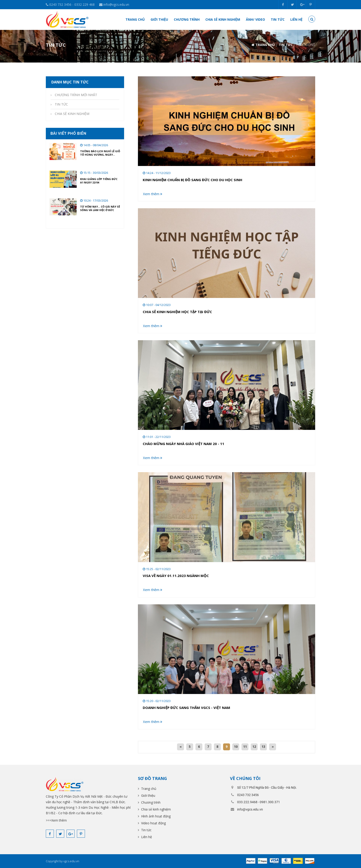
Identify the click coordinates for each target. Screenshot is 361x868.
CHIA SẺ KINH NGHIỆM (72, 114)
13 (263, 747)
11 (245, 747)
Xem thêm (153, 194)
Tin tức (278, 19)
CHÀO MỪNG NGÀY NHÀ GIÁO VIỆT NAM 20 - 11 (183, 444)
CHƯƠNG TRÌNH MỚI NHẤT (76, 95)
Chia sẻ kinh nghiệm (223, 19)
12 (254, 747)
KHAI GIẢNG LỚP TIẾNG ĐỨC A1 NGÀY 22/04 (99, 181)
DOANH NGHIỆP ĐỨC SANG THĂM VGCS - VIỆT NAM (186, 708)
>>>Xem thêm (56, 820)
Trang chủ (135, 19)
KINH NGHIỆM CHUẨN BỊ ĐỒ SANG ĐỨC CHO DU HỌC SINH (192, 180)
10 (236, 747)
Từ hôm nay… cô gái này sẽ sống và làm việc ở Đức (100, 208)
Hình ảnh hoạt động (155, 816)
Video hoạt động (153, 823)
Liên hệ (296, 19)
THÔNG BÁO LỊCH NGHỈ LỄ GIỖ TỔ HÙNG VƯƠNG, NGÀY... (100, 153)
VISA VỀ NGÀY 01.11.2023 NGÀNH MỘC (176, 576)
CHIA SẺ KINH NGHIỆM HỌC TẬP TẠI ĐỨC (177, 312)
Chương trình (187, 19)
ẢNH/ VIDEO (255, 19)
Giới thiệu (159, 19)
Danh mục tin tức (70, 82)
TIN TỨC (286, 45)
